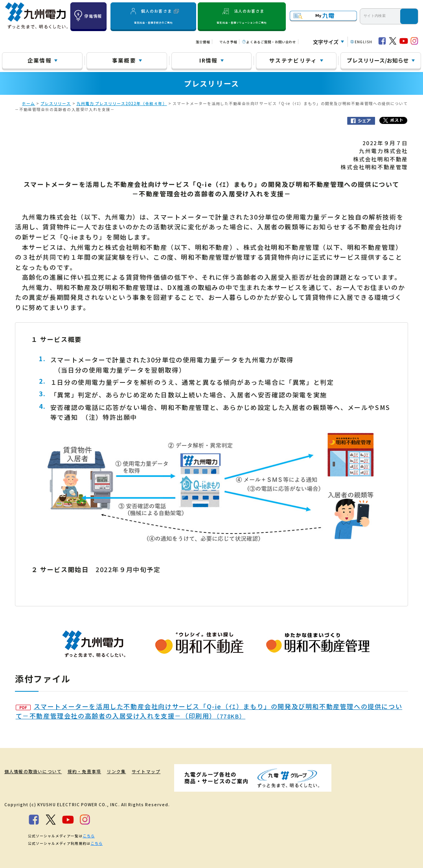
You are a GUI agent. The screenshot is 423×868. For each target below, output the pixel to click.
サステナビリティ (293, 60)
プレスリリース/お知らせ (378, 60)
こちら (88, 836)
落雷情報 (203, 42)
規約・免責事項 (80, 771)
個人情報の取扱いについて (30, 771)
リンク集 (112, 771)
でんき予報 (228, 42)
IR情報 (208, 60)
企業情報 (40, 60)
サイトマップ (142, 771)
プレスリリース (56, 103)
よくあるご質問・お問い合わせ (271, 42)
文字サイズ (326, 42)
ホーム (29, 103)
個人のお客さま (153, 16)
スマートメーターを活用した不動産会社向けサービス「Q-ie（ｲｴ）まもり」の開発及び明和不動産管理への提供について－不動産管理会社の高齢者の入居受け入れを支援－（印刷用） (209, 711)
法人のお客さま (242, 16)
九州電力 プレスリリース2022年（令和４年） (122, 103)
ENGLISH (363, 42)
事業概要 (124, 60)
